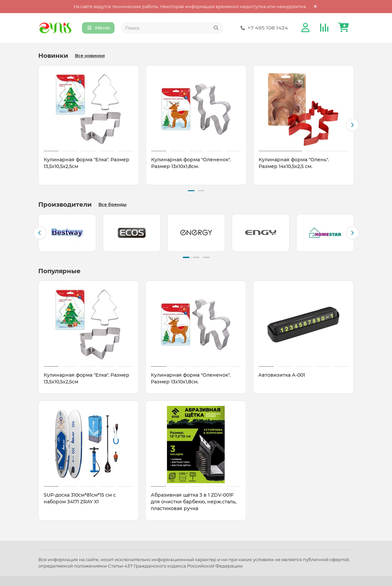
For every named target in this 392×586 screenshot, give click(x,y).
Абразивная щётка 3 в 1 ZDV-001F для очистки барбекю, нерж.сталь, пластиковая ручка (194, 501)
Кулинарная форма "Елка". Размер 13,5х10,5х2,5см (86, 163)
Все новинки (90, 56)
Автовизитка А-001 (282, 375)
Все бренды (113, 204)
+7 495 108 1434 (263, 28)
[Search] (172, 28)
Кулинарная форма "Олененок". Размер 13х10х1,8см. (191, 163)
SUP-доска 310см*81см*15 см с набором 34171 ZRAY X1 (80, 498)
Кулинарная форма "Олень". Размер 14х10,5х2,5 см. (294, 163)
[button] (352, 125)
